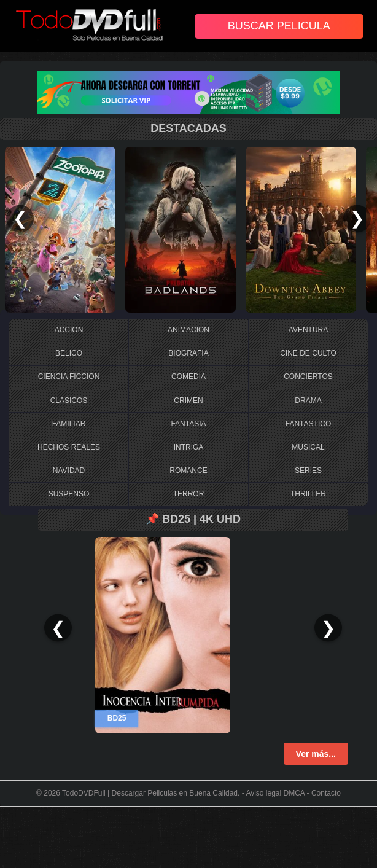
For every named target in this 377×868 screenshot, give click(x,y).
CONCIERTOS (308, 377)
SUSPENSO (69, 494)
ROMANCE (188, 471)
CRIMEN (188, 401)
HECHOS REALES (69, 447)
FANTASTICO (308, 424)
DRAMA (308, 401)
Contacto (326, 793)
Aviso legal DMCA (275, 793)
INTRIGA (189, 447)
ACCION (69, 330)
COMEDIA (189, 377)
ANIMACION (189, 330)
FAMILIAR (69, 424)
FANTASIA (188, 424)
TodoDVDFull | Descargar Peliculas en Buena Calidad (150, 793)
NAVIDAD (69, 471)
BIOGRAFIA (188, 353)
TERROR (189, 494)
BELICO (69, 353)
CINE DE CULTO (308, 353)
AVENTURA (308, 330)
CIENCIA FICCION (69, 377)
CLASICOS (69, 401)
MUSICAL (308, 447)
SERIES (308, 471)
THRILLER (308, 494)
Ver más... (316, 754)
